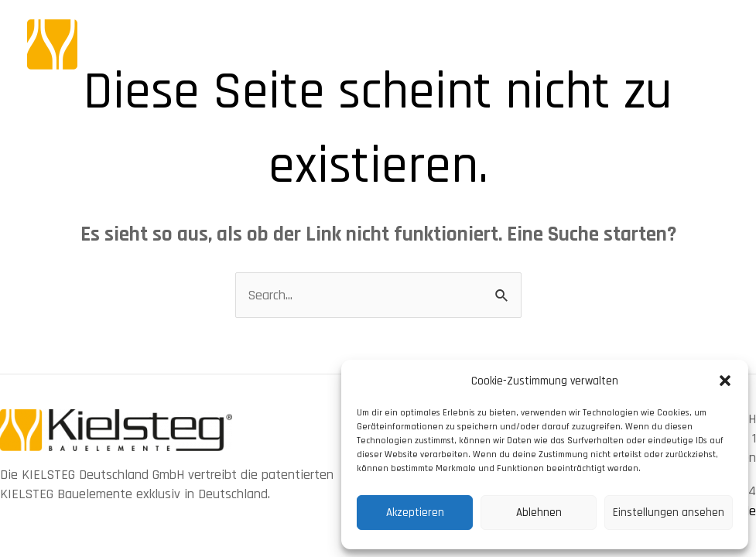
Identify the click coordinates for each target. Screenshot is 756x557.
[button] (725, 381)
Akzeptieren (415, 513)
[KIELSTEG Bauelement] (166, 44)
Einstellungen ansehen (669, 513)
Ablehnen (539, 513)
